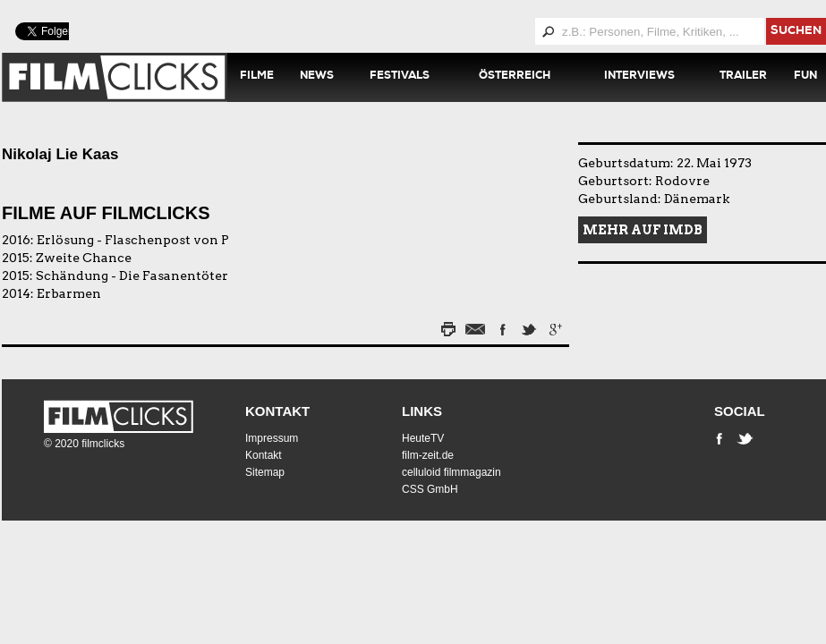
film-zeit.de (428, 455)
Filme (257, 77)
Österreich (515, 77)
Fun (805, 77)
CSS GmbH (430, 489)
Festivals (400, 77)
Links (422, 411)
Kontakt (277, 411)
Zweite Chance (84, 258)
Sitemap (265, 472)
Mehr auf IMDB (643, 230)
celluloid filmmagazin (451, 472)
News (317, 77)
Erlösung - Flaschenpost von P (133, 240)
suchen (796, 32)
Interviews (639, 77)
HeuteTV (423, 438)
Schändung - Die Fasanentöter (132, 275)
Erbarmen (69, 293)
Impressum (272, 438)
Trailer (743, 77)
